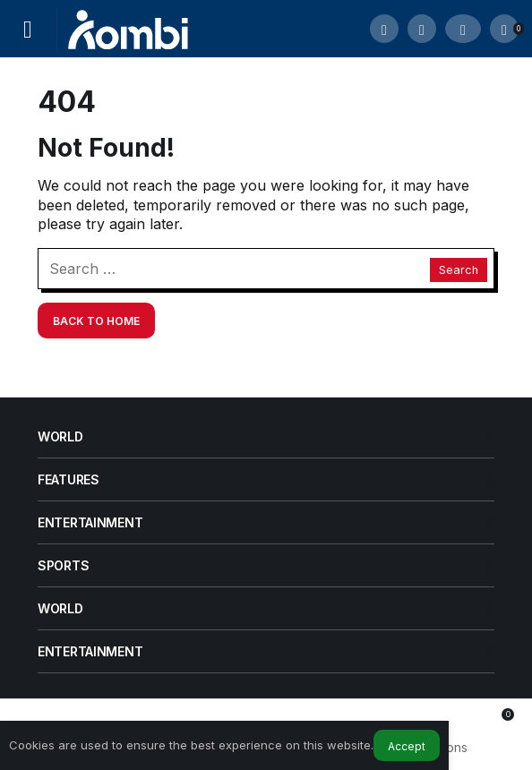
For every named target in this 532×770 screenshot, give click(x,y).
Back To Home (96, 321)
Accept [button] (407, 746)
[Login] (463, 29)
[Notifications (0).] (504, 29)
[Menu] (28, 29)
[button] (422, 29)
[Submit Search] (384, 29)
